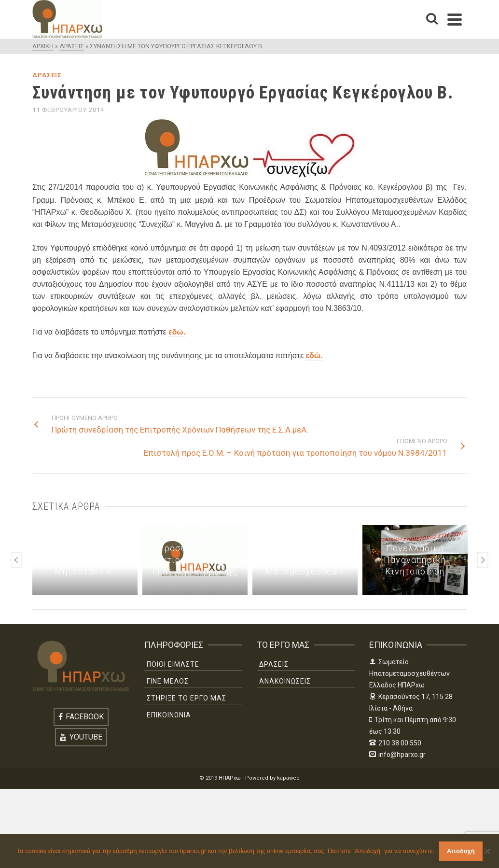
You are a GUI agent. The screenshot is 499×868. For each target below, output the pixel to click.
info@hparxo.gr (397, 755)
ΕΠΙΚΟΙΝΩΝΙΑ (169, 715)
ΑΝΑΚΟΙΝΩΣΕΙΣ (285, 681)
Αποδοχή (461, 851)
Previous (16, 560)
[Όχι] (487, 851)
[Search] (432, 19)
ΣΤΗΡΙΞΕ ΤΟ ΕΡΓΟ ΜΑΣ (187, 698)
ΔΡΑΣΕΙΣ (47, 75)
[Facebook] (81, 717)
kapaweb (288, 778)
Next (483, 560)
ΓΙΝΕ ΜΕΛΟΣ (168, 681)
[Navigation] (455, 19)
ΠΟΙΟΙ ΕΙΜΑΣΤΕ (173, 664)
